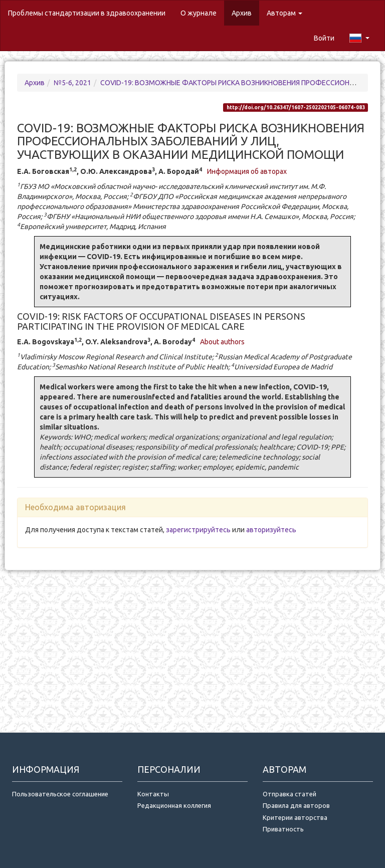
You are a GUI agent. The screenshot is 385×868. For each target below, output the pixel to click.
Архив (242, 13)
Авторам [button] (284, 13)
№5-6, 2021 (72, 83)
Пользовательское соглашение (60, 794)
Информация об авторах (247, 171)
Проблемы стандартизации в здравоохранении (87, 13)
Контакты (153, 794)
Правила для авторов (296, 805)
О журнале (202, 12)
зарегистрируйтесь (198, 530)
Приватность (285, 829)
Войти (324, 38)
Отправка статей (290, 794)
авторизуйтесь (271, 530)
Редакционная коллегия (174, 805)
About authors (222, 342)
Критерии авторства (295, 817)
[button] (359, 38)
